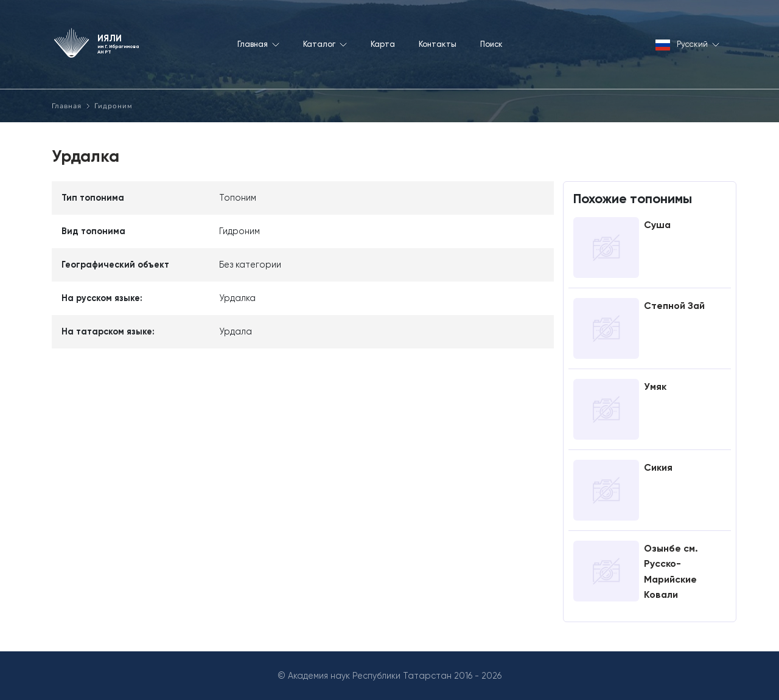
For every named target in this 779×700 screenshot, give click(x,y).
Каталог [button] (325, 44)
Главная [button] (258, 44)
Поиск (491, 44)
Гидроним (114, 106)
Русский (687, 45)
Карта (383, 44)
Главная (67, 106)
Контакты (438, 44)
